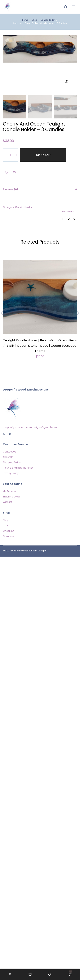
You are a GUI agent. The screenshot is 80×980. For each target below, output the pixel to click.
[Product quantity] (11, 155)
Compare (9, 536)
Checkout (9, 531)
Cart (5, 525)
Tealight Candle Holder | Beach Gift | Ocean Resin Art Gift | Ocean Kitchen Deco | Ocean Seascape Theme (40, 346)
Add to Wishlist (7, 172)
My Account (10, 491)
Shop (34, 20)
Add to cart (43, 155)
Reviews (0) (10, 189)
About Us (8, 457)
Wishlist (7, 502)
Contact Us (9, 452)
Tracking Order (11, 497)
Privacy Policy (11, 473)
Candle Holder (48, 20)
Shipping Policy (12, 462)
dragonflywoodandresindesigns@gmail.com (30, 427)
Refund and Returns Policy (18, 468)
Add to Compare (14, 172)
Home (25, 20)
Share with (68, 212)
